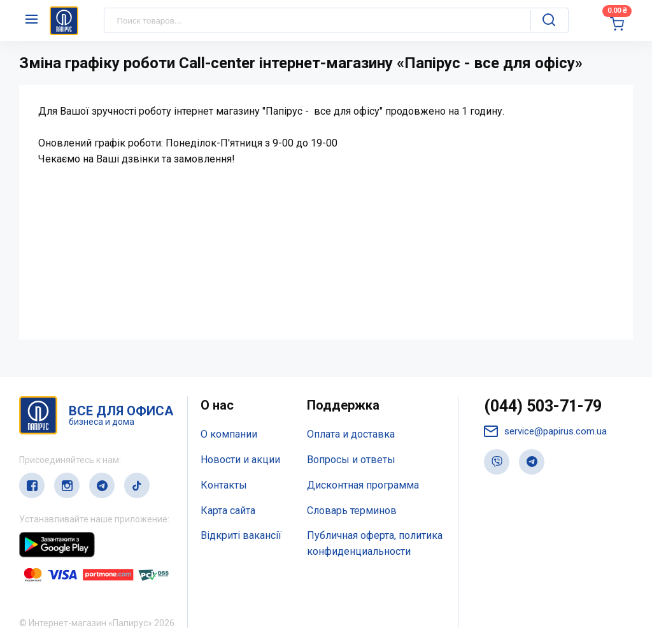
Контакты (224, 485)
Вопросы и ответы (351, 460)
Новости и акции (240, 460)
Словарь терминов (352, 511)
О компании (229, 434)
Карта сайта (228, 511)
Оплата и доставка (351, 434)
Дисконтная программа (363, 485)
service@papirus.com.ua (545, 432)
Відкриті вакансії (241, 535)
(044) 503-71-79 (543, 406)
